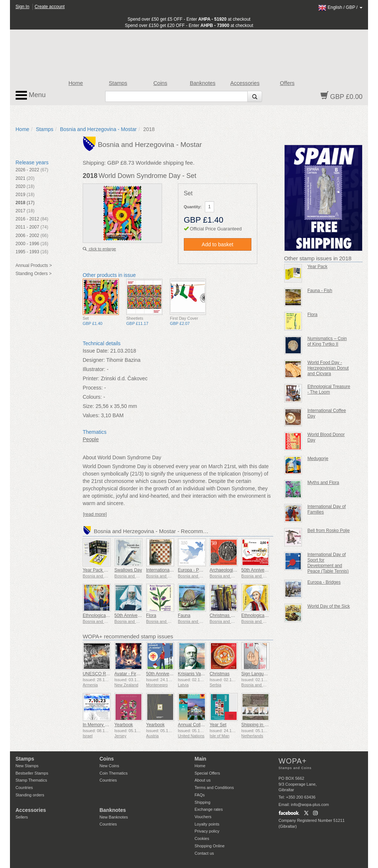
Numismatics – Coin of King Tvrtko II (327, 341)
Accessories (245, 83)
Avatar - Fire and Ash (135, 674)
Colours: (92, 397)
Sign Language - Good (264, 674)
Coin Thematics (114, 773)
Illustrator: (94, 369)
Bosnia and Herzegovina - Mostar (98, 129)
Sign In (22, 7)
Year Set (218, 725)
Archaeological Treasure (233, 570)
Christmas (220, 674)
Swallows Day (128, 570)
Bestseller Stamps (32, 773)
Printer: (91, 378)
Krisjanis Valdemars (197, 674)
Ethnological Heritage (104, 615)
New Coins (109, 766)
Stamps (118, 83)
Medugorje (318, 459)
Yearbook (124, 725)
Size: (88, 406)
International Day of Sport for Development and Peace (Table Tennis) (328, 563)
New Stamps (27, 766)
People (91, 439)
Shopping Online (209, 846)
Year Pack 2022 (98, 570)
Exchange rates (209, 809)
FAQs (200, 795)
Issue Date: (96, 351)
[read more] (95, 514)
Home (76, 83)
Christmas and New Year (234, 615)
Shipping (202, 802)
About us (202, 780)
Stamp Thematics (31, 780)
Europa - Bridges (324, 582)
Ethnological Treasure (263, 615)
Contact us (204, 853)
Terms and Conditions (214, 788)
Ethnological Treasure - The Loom (329, 389)
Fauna (184, 615)
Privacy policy (207, 831)
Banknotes (202, 83)
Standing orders (30, 795)
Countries (24, 788)
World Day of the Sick (329, 606)
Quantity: (193, 207)
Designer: (94, 360)
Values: (91, 415)
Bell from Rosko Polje (329, 531)
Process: (93, 388)
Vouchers (203, 817)
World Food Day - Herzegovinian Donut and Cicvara (328, 368)
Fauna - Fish (320, 291)
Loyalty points (207, 824)
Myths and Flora (323, 483)
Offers (287, 83)
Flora (151, 615)
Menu (31, 95)
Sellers (22, 817)
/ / (340, 7)
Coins (160, 83)
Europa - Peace (193, 570)
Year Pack (317, 267)
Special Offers (207, 773)
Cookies (202, 838)
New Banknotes (114, 817)
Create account (50, 7)
